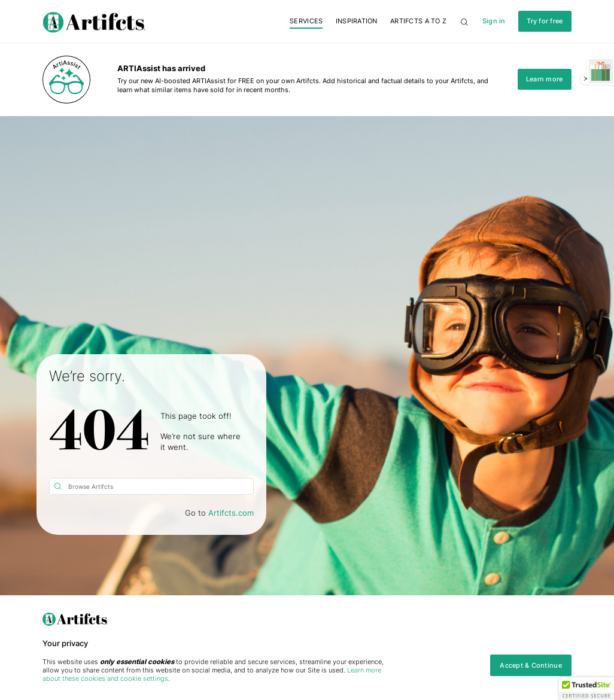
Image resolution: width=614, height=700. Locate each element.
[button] (586, 689)
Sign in (494, 21)
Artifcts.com (231, 513)
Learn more (545, 79)
